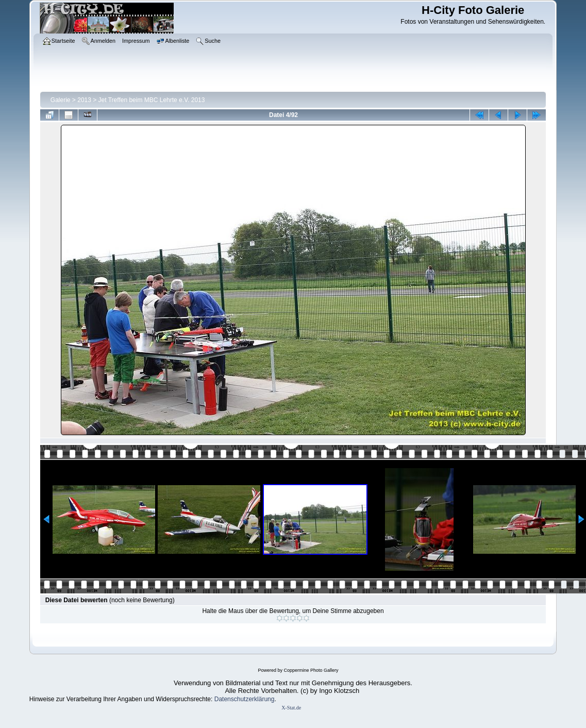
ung (269, 699)
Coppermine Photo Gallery (311, 670)
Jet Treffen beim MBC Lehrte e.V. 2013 (152, 100)
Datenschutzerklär (239, 699)
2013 (84, 100)
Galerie (61, 100)
